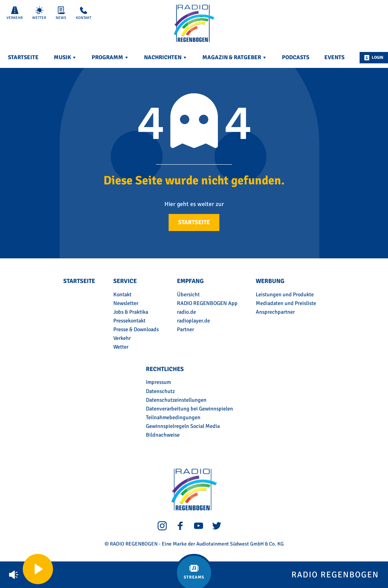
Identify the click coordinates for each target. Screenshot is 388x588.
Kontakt (84, 13)
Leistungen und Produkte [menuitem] (285, 294)
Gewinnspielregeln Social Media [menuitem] (183, 426)
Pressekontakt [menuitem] (129, 321)
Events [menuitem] (334, 57)
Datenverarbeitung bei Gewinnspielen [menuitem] (189, 409)
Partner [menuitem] (185, 329)
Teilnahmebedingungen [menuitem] (173, 417)
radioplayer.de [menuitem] (193, 321)
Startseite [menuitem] (23, 57)
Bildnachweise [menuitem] (163, 435)
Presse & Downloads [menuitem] (136, 329)
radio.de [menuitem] (186, 312)
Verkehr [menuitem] (122, 338)
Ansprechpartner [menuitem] (275, 312)
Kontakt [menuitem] (122, 294)
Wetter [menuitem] (121, 347)
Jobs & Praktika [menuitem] (131, 312)
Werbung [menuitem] (270, 281)
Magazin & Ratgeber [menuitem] (235, 57)
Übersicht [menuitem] (188, 294)
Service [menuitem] (125, 281)
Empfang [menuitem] (190, 281)
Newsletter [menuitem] (126, 303)
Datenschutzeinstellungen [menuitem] (176, 400)
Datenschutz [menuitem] (160, 391)
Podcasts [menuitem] (296, 57)
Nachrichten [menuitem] (166, 57)
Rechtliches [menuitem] (165, 369)
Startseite (194, 222)
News (61, 13)
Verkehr (15, 13)
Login (374, 58)
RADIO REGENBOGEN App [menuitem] (207, 303)
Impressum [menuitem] (158, 382)
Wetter (39, 13)
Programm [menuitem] (110, 57)
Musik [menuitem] (65, 57)
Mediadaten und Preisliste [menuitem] (286, 303)
